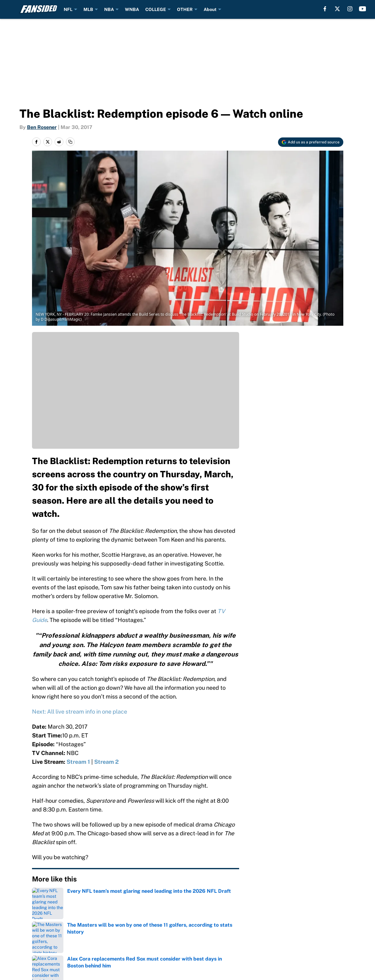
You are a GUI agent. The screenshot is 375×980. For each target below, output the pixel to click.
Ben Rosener (42, 127)
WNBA (132, 9)
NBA (109, 9)
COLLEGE (156, 9)
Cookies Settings (262, 937)
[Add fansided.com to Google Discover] (311, 142)
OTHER (185, 9)
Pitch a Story (171, 926)
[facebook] (325, 9)
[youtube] (363, 9)
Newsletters (102, 926)
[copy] (70, 142)
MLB (88, 9)
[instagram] (350, 9)
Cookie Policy (44, 937)
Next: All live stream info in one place (80, 712)
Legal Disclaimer (108, 937)
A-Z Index (326, 914)
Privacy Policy (258, 926)
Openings (167, 914)
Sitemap (38, 926)
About (210, 9)
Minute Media (40, 963)
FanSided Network (265, 914)
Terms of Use (331, 926)
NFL (68, 9)
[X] (337, 9)
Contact (97, 914)
